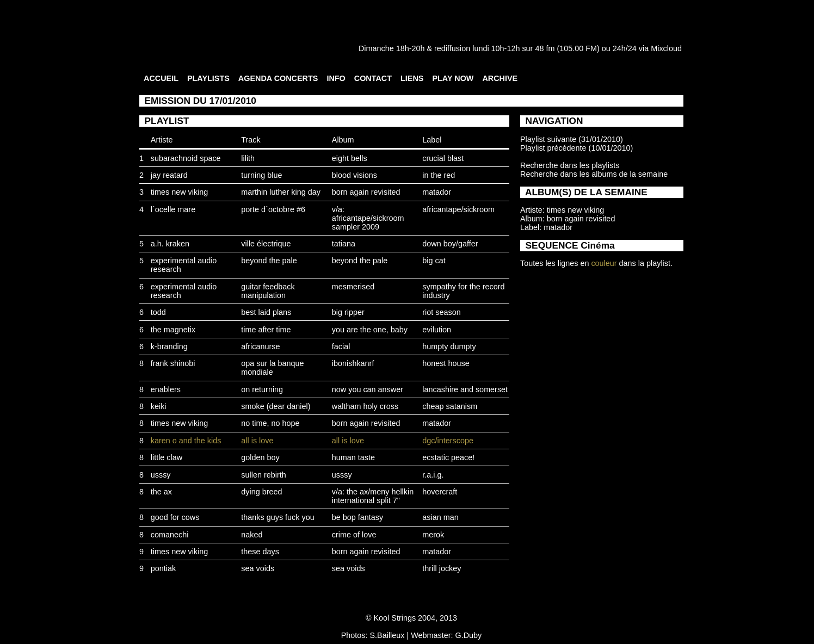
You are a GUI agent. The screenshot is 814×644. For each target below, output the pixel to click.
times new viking (180, 192)
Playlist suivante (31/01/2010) (572, 139)
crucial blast (443, 158)
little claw (166, 457)
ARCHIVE (500, 78)
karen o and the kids (186, 441)
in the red (439, 175)
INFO (336, 78)
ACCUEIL (161, 78)
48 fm (545, 48)
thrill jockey (442, 568)
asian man (440, 517)
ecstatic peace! (448, 457)
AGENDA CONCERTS (278, 78)
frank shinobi (173, 363)
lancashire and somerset (465, 389)
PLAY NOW (453, 78)
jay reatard (169, 175)
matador (437, 192)
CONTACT (373, 78)
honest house (446, 363)
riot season (441, 312)
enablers (166, 389)
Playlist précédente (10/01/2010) (576, 148)
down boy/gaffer (450, 244)
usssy (161, 475)
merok (433, 535)
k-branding (169, 346)
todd (158, 312)
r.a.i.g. (433, 475)
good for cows (175, 517)
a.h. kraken (170, 244)
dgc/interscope (448, 441)
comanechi (170, 535)
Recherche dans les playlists (570, 165)
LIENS (412, 78)
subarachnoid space (186, 158)
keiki (159, 406)
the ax (161, 492)
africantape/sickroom (458, 209)
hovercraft (440, 492)
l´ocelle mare (173, 209)
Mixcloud (666, 48)
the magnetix (173, 330)
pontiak (163, 568)
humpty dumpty (449, 346)
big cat (434, 261)
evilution (437, 330)
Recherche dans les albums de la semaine (594, 174)
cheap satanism (450, 406)
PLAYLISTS (208, 78)
